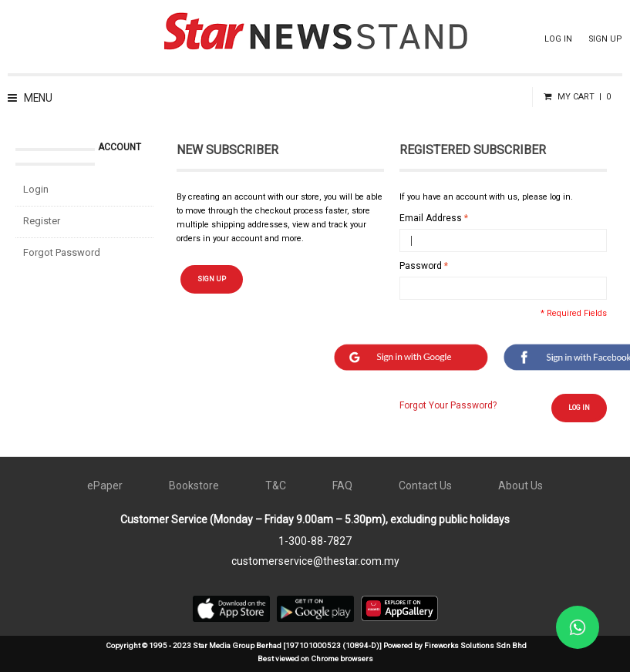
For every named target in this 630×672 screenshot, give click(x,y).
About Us (521, 486)
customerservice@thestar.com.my (315, 561)
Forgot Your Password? (448, 405)
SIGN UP (605, 39)
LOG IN (558, 39)
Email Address (431, 218)
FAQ (342, 486)
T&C (276, 486)
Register (42, 221)
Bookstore (194, 486)
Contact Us (425, 486)
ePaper (105, 486)
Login (36, 189)
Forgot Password (62, 252)
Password (421, 266)
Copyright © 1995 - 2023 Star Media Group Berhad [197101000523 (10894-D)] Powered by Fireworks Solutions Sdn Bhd (316, 645)
